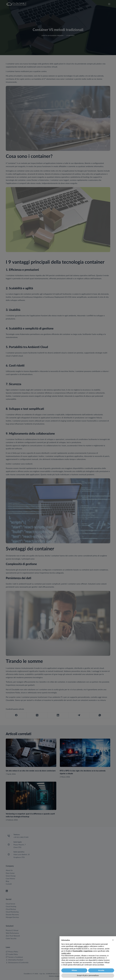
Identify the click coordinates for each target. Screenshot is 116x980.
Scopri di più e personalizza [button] (88, 975)
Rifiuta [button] (74, 970)
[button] (113, 940)
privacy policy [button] (83, 946)
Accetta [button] (101, 970)
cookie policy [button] (66, 953)
